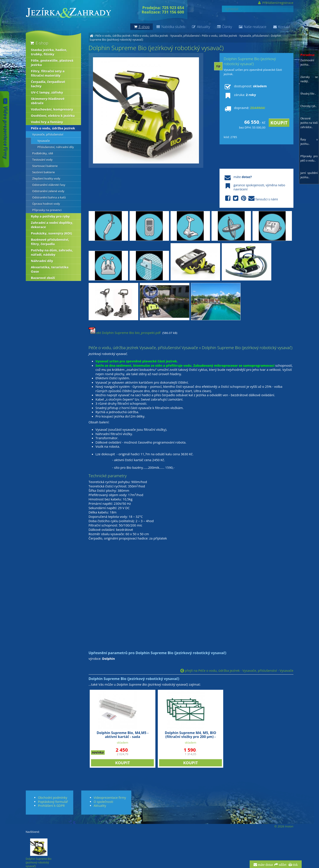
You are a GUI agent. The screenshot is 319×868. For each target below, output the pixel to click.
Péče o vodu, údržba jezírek (113, 36)
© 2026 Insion (284, 826)
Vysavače (44, 141)
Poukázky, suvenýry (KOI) (52, 233)
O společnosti (103, 802)
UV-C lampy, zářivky (47, 92)
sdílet (282, 865)
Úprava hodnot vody (46, 204)
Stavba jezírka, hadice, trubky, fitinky (49, 52)
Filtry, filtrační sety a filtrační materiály (48, 73)
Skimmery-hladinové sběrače (48, 101)
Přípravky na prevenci (47, 210)
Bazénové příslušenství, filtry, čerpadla (50, 242)
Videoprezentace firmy (110, 798)
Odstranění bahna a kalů (49, 197)
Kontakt (282, 27)
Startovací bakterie (45, 166)
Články (224, 27)
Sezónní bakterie (44, 172)
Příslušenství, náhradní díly (56, 147)
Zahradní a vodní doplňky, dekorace (52, 225)
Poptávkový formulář (53, 802)
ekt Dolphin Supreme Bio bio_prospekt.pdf (125, 333)
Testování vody (42, 160)
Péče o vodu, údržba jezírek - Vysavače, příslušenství (166, 36)
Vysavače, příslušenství (48, 134)
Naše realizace (252, 27)
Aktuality (201, 27)
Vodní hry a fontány (47, 122)
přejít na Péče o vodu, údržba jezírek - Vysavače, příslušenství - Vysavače (237, 670)
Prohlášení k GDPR (51, 806)
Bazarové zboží (43, 278)
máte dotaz (265, 865)
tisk (295, 865)
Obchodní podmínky (53, 798)
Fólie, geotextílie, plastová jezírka (52, 63)
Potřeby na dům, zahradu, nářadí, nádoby (52, 252)
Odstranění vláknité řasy (49, 185)
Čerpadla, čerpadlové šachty (48, 84)
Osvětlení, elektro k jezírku (53, 116)
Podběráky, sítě (43, 153)
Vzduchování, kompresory (52, 109)
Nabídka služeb (171, 27)
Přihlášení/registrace (275, 3)
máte (238, 177)
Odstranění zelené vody (48, 191)
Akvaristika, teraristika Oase (50, 269)
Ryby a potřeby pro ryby (50, 216)
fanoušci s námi (251, 199)
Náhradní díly (42, 261)
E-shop (39, 43)
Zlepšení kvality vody (46, 178)
